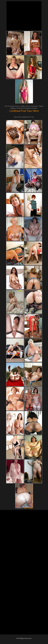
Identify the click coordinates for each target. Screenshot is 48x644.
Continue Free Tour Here (24, 111)
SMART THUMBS (28, 508)
